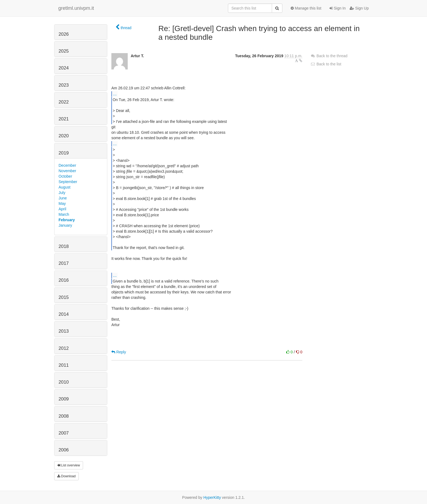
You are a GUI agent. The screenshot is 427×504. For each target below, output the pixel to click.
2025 (64, 51)
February (67, 220)
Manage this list (306, 8)
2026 (64, 34)
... (115, 94)
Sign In (338, 8)
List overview (69, 465)
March (64, 214)
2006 (64, 450)
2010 (64, 382)
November (67, 171)
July (62, 193)
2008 (64, 416)
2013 (64, 331)
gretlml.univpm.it (76, 8)
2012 (64, 348)
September (68, 182)
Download (66, 476)
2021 (64, 119)
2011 (64, 365)
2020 (64, 136)
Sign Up (359, 8)
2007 (64, 433)
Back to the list (326, 64)
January (65, 225)
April (62, 209)
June (63, 198)
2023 (64, 85)
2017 (64, 263)
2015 (64, 297)
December (67, 165)
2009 (64, 399)
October (65, 176)
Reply (119, 352)
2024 (64, 68)
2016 (64, 280)
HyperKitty (212, 497)
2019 (64, 153)
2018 (64, 246)
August (65, 187)
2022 (64, 102)
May (62, 204)
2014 (64, 314)
